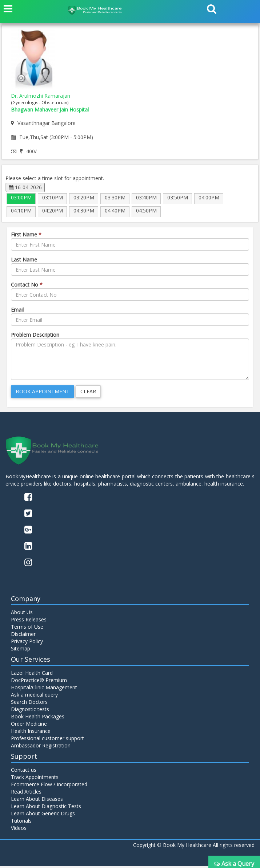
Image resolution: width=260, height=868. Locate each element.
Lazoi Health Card (32, 675)
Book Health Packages (38, 718)
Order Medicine (29, 725)
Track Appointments (35, 779)
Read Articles (26, 793)
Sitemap (21, 650)
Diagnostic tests (30, 711)
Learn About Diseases (37, 801)
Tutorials (21, 822)
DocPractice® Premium (39, 682)
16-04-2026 (25, 187)
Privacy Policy (27, 643)
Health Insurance (31, 733)
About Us (22, 614)
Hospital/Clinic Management (44, 689)
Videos (19, 830)
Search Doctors (29, 704)
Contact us (24, 772)
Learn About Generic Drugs (43, 815)
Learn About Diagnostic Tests (46, 808)
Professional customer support (47, 740)
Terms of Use (27, 628)
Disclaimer (23, 636)
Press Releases (29, 621)
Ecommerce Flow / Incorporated (49, 786)
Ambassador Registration (41, 747)
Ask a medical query (34, 696)
